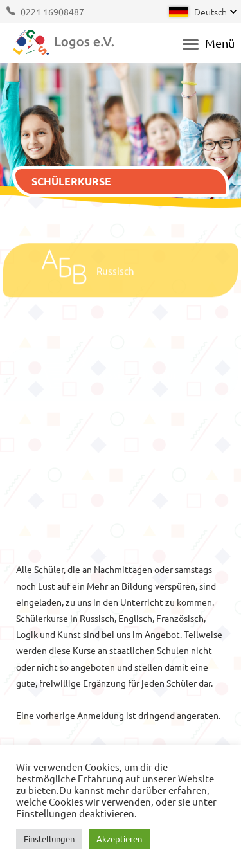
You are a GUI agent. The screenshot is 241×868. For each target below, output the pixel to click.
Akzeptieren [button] (119, 839)
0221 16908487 (52, 12)
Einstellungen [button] (49, 839)
